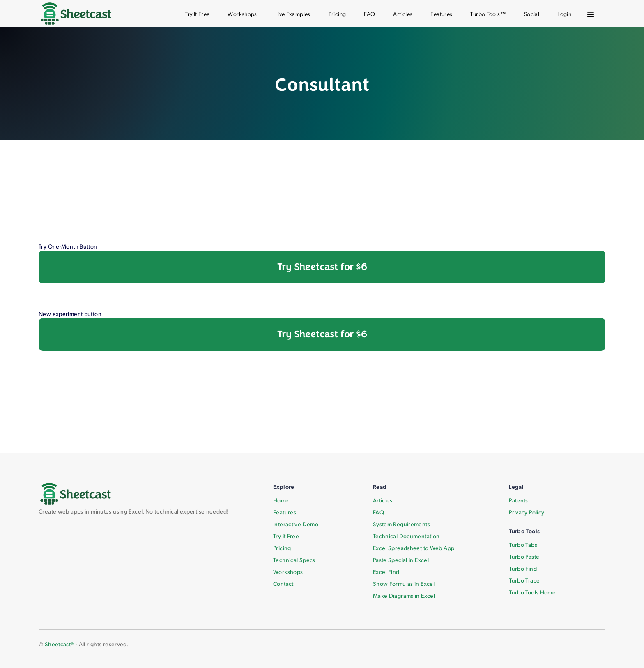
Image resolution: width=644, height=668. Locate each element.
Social (532, 14)
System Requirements (401, 524)
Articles (403, 14)
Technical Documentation (406, 536)
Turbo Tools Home (532, 592)
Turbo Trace (524, 580)
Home (281, 500)
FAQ (369, 14)
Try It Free (197, 14)
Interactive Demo (296, 524)
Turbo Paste (524, 556)
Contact (283, 584)
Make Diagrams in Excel (404, 595)
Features (441, 14)
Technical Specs (294, 560)
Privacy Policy (527, 512)
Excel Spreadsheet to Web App (414, 548)
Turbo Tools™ (488, 14)
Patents (519, 500)
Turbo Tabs (523, 545)
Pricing (337, 14)
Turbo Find (523, 568)
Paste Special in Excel (401, 560)
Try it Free (286, 536)
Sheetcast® (60, 644)
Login (564, 14)
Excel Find (386, 572)
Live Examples (293, 14)
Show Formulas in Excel (404, 584)
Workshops (242, 14)
